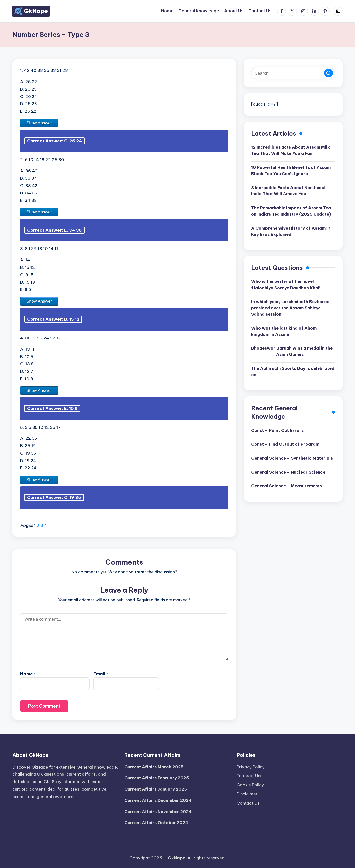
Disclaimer (247, 792)
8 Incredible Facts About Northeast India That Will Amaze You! (290, 191)
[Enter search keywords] (293, 73)
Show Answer (39, 123)
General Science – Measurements (288, 495)
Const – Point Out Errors (278, 432)
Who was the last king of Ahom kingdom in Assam (284, 333)
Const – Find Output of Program (286, 446)
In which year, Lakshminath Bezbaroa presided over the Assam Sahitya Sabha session (292, 309)
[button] (329, 73)
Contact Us (248, 801)
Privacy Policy (251, 766)
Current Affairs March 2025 (154, 766)
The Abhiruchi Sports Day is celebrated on (281, 374)
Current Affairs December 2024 (159, 800)
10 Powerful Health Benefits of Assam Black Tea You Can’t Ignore (292, 171)
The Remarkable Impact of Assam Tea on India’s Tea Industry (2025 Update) (292, 212)
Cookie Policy (250, 783)
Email (101, 674)
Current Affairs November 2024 (159, 811)
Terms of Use (250, 775)
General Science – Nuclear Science (290, 481)
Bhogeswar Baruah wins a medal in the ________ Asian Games (289, 353)
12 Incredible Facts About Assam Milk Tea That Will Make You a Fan (291, 150)
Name (28, 674)
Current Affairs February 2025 (157, 777)
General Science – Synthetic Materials (282, 464)
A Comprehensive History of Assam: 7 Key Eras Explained (291, 232)
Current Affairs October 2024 (157, 822)
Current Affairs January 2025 (156, 788)
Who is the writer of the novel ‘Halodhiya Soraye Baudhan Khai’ (287, 286)
